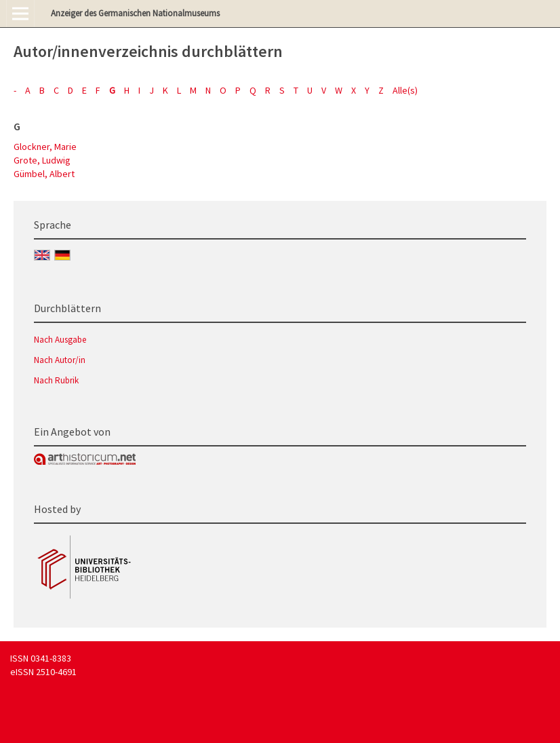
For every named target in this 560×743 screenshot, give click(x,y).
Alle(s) (405, 90)
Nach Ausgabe (60, 340)
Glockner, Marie (45, 147)
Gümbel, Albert (44, 174)
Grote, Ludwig (42, 160)
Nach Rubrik (56, 380)
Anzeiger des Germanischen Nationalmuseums (135, 13)
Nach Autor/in (60, 360)
